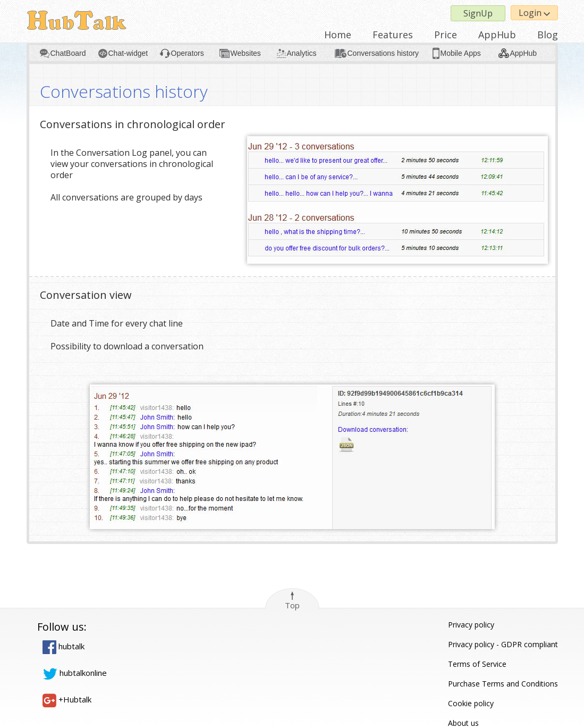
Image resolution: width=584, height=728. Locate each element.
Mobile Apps (461, 53)
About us (463, 723)
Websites (246, 53)
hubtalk (64, 646)
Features (393, 35)
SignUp (478, 13)
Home (338, 35)
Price (446, 35)
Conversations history (383, 53)
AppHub (497, 35)
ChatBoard (68, 53)
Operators (188, 53)
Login (534, 13)
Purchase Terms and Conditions (503, 684)
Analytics (302, 53)
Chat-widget (128, 53)
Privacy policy (471, 625)
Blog (548, 35)
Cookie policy (471, 703)
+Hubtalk (67, 699)
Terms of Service (477, 664)
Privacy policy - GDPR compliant (503, 644)
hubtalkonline (75, 673)
